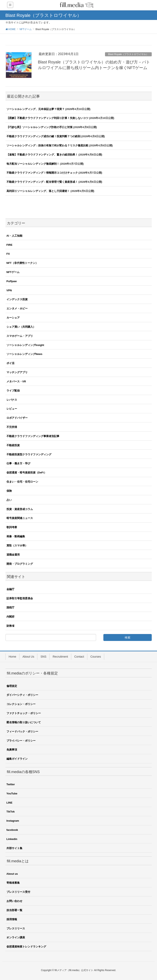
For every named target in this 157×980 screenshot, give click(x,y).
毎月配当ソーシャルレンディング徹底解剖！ (33, 164)
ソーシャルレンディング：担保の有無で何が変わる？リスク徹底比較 (47, 145)
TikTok (11, 812)
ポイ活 (10, 363)
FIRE (10, 245)
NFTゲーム (13, 272)
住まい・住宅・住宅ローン (22, 482)
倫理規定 (12, 686)
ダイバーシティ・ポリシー (22, 695)
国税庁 (10, 607)
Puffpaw (12, 281)
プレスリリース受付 (18, 892)
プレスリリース (16, 928)
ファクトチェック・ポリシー (24, 713)
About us (12, 874)
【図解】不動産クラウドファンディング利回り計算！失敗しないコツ (47, 118)
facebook (12, 830)
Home (12, 657)
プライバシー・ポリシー (21, 741)
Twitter (11, 784)
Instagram (13, 821)
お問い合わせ (14, 901)
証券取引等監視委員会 (20, 598)
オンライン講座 (16, 937)
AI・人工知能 (14, 236)
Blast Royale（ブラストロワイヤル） (128, 54)
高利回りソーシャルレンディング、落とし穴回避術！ (38, 191)
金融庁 (10, 589)
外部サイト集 (14, 848)
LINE (10, 803)
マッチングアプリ (17, 372)
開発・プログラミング (20, 564)
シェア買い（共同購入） (21, 327)
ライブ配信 (13, 391)
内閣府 (10, 617)
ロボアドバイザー (17, 418)
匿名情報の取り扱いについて (24, 722)
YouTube (12, 793)
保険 (9, 491)
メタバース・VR (16, 381)
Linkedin (12, 839)
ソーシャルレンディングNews (24, 354)
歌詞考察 (12, 527)
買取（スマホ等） (17, 545)
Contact (79, 657)
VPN (9, 290)
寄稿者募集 (13, 883)
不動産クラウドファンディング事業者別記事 (33, 436)
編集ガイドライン (17, 759)
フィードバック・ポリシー (22, 731)
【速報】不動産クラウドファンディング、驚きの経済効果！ (42, 155)
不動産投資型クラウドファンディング (29, 454)
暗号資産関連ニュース (20, 518)
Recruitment (60, 657)
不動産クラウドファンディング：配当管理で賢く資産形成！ (42, 182)
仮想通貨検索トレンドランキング (26, 947)
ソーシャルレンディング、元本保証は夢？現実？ (36, 109)
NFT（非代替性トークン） (22, 263)
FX (8, 254)
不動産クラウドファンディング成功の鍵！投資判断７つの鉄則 (43, 136)
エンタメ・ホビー (17, 308)
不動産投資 (13, 445)
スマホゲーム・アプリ (20, 336)
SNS (43, 657)
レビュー (12, 409)
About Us (28, 657)
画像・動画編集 (16, 536)
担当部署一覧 (14, 910)
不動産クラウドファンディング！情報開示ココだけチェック (42, 173)
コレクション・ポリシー (21, 704)
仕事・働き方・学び (18, 463)
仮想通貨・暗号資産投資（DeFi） (27, 473)
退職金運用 (13, 555)
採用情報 (12, 919)
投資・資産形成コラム (20, 509)
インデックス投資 (17, 299)
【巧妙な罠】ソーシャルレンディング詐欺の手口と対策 (40, 127)
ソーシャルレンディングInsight (25, 345)
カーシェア (13, 318)
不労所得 (12, 427)
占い (9, 500)
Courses (96, 657)
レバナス (12, 400)
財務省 (10, 626)
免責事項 (12, 750)
